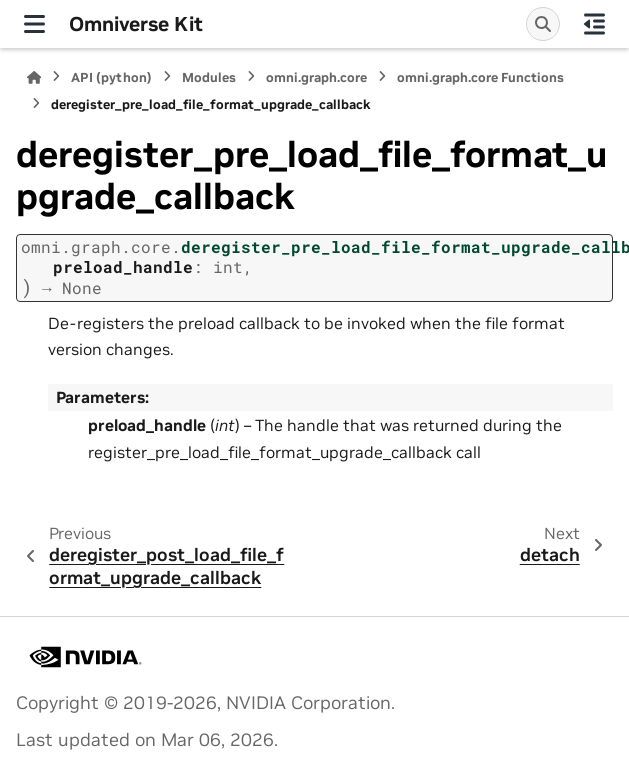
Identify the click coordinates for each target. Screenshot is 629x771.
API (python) (111, 77)
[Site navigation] (34, 24)
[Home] (34, 77)
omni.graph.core (316, 77)
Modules (209, 77)
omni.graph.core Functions (480, 77)
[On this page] (594, 24)
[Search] (543, 24)
